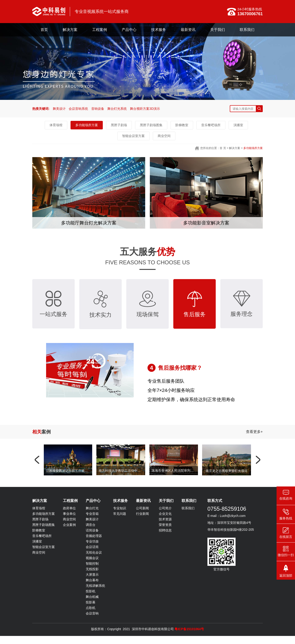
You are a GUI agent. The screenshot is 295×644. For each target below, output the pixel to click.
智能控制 (92, 563)
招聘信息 (165, 530)
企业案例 (69, 525)
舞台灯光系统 (117, 109)
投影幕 (91, 602)
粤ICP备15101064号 (189, 629)
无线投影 (92, 569)
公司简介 (165, 508)
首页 (44, 30)
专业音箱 (92, 514)
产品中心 (129, 30)
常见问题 (120, 514)
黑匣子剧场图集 (151, 125)
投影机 (91, 591)
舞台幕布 (92, 580)
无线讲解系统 (95, 586)
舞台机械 (92, 597)
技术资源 (165, 519)
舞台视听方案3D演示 (145, 109)
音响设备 (98, 109)
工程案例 (100, 30)
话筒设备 (92, 530)
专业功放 (92, 541)
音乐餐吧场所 (211, 125)
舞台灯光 (92, 508)
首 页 (223, 148)
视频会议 (92, 558)
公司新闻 (142, 508)
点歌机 (91, 608)
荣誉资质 (165, 525)
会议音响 (92, 613)
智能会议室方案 (133, 136)
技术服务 (159, 30)
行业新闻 (142, 514)
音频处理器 (94, 536)
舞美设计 (59, 109)
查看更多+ (254, 432)
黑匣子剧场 (119, 125)
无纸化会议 (94, 552)
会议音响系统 (78, 109)
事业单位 (69, 514)
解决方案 (70, 30)
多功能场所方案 (87, 125)
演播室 (238, 125)
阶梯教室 (182, 125)
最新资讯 (188, 30)
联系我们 (247, 30)
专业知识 (120, 508)
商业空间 (164, 136)
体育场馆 (56, 125)
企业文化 (165, 514)
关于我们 (218, 30)
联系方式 (215, 501)
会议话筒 (92, 547)
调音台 (91, 525)
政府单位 (69, 508)
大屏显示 (92, 575)
